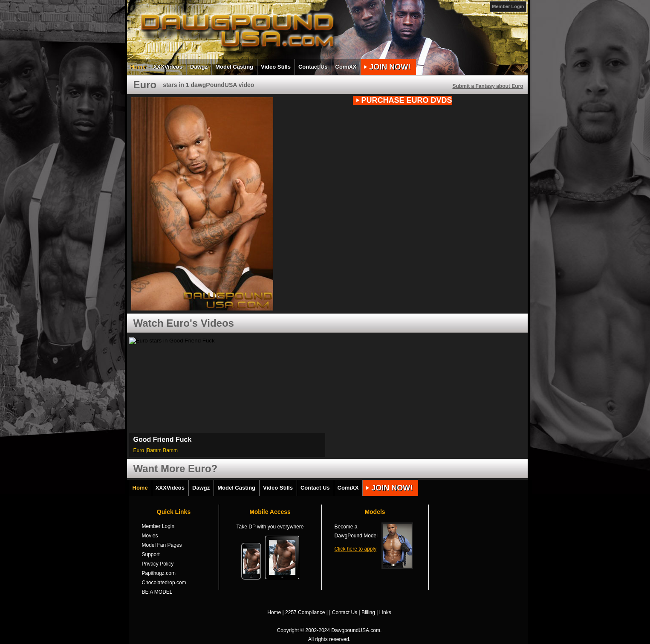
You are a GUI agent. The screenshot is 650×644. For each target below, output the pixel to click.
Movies (150, 536)
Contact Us (313, 67)
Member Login (508, 6)
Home (138, 67)
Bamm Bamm (162, 450)
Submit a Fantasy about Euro (488, 86)
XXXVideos (168, 67)
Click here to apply (356, 549)
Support (151, 554)
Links (385, 612)
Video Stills (276, 67)
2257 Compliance (305, 612)
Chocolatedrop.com (164, 583)
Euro (139, 450)
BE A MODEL (157, 592)
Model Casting (234, 67)
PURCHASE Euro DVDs (407, 100)
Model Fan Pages (162, 545)
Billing (368, 612)
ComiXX (346, 67)
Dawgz (199, 67)
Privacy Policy (158, 564)
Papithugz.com (159, 573)
